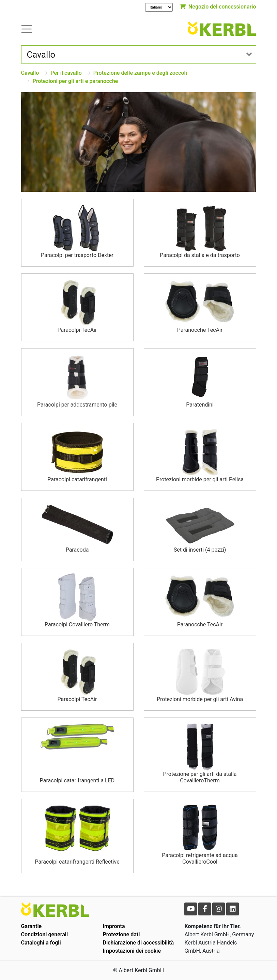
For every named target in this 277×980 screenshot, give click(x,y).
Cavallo (30, 73)
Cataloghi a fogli (41, 943)
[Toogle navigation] (27, 29)
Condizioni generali (45, 934)
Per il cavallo (66, 73)
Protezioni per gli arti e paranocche (75, 81)
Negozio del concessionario (218, 7)
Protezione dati (121, 934)
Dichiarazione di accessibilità (138, 943)
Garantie (32, 926)
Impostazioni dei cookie (132, 951)
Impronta (114, 926)
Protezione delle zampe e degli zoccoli (140, 73)
